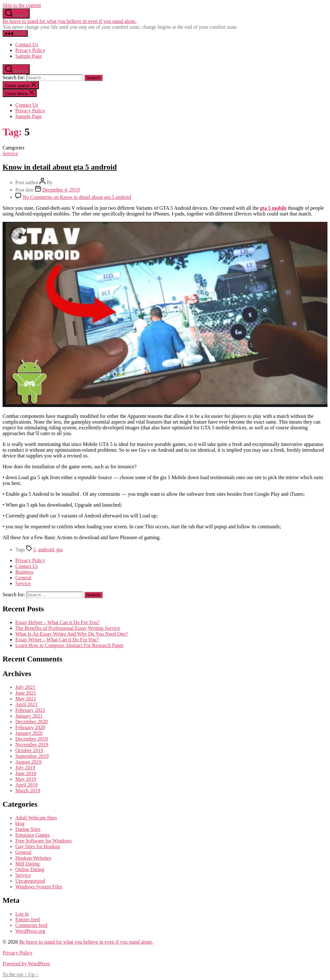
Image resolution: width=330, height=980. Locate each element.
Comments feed (31, 925)
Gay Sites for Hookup (38, 846)
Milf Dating (27, 864)
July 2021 (25, 687)
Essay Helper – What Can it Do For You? (57, 622)
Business (24, 572)
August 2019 (28, 762)
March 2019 (28, 791)
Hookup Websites (33, 858)
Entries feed (28, 920)
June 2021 (26, 693)
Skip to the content (22, 5)
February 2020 (30, 727)
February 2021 (30, 710)
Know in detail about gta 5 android (60, 167)
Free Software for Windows (44, 841)
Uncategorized (30, 881)
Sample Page (29, 56)
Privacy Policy (30, 50)
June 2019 (26, 773)
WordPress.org (30, 931)
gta (60, 550)
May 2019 (26, 779)
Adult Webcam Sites (36, 818)
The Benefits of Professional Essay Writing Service (68, 628)
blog (20, 823)
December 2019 (32, 739)
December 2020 (32, 722)
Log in (22, 914)
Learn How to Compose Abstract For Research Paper (70, 645)
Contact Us (27, 45)
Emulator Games (33, 835)
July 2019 (25, 768)
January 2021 (29, 716)
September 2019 (32, 756)
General (23, 578)
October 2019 (29, 750)
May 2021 (26, 699)
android (46, 550)
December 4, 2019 (61, 190)
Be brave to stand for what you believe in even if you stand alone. (70, 21)
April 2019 (26, 785)
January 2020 (29, 733)
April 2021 (26, 704)
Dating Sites (28, 829)
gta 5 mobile (274, 208)
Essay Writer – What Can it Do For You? (57, 640)
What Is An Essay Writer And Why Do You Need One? (72, 634)
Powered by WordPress (26, 964)
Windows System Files (39, 887)
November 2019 (32, 745)
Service (10, 153)
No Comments (77, 197)
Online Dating (30, 869)
